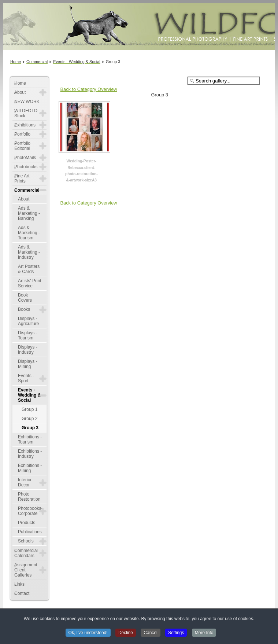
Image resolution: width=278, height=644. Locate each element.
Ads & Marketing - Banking (29, 213)
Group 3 (30, 428)
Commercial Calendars (26, 553)
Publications (30, 532)
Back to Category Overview (89, 89)
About (20, 92)
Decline (126, 633)
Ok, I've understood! (88, 633)
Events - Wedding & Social (29, 395)
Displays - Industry (28, 350)
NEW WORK (27, 102)
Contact (22, 593)
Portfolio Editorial (22, 146)
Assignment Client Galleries (26, 570)
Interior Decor (25, 482)
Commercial (27, 190)
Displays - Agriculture (28, 321)
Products (27, 523)
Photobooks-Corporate (30, 511)
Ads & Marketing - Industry (29, 252)
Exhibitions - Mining (30, 468)
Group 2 (29, 419)
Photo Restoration (29, 497)
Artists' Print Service (30, 283)
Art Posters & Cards (29, 269)
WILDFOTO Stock (26, 113)
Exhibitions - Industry (30, 454)
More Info (204, 633)
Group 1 (29, 409)
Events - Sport (26, 378)
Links (19, 584)
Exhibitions (25, 125)
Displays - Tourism (28, 335)
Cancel (150, 633)
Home (20, 83)
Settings (176, 633)
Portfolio (22, 134)
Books (24, 309)
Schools (26, 541)
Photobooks (26, 167)
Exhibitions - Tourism (30, 439)
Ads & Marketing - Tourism (29, 233)
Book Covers (25, 298)
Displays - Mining (28, 364)
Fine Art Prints (22, 179)
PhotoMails (25, 158)
